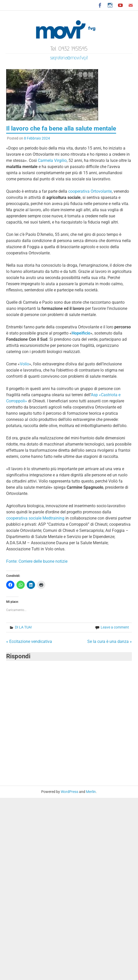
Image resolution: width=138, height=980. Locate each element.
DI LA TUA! (23, 627)
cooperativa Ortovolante (90, 191)
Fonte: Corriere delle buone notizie (37, 561)
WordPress (70, 792)
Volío (24, 364)
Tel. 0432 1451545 (69, 48)
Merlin (91, 792)
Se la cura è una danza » (110, 641)
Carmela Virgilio (52, 160)
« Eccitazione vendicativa (29, 641)
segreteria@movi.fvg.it (69, 58)
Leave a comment (115, 627)
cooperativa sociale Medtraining (35, 518)
